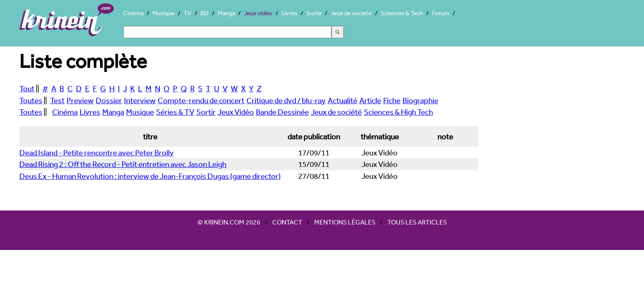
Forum (441, 13)
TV (187, 13)
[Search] (227, 32)
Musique (163, 13)
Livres (289, 13)
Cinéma (133, 13)
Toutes (31, 100)
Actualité (343, 100)
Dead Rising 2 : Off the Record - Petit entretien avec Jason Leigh (123, 164)
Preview (80, 100)
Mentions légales (345, 222)
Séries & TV (175, 112)
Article (370, 100)
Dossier (109, 100)
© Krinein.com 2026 (229, 222)
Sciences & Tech (402, 13)
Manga (226, 13)
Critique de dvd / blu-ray (286, 100)
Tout (27, 88)
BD (205, 13)
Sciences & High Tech (398, 112)
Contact (287, 222)
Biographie (420, 100)
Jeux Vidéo (236, 112)
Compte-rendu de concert (201, 100)
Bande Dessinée (282, 112)
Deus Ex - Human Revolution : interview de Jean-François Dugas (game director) (150, 176)
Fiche (392, 100)
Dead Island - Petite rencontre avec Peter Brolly (97, 153)
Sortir (314, 13)
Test (57, 100)
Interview (140, 100)
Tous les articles (417, 222)
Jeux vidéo (258, 13)
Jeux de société (351, 13)
